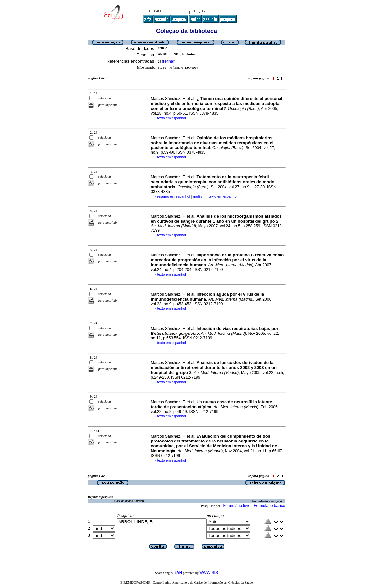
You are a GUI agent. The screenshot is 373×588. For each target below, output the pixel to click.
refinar (169, 61)
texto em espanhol (172, 118)
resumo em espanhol (174, 196)
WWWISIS (209, 573)
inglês (198, 196)
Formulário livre (237, 506)
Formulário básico (269, 506)
